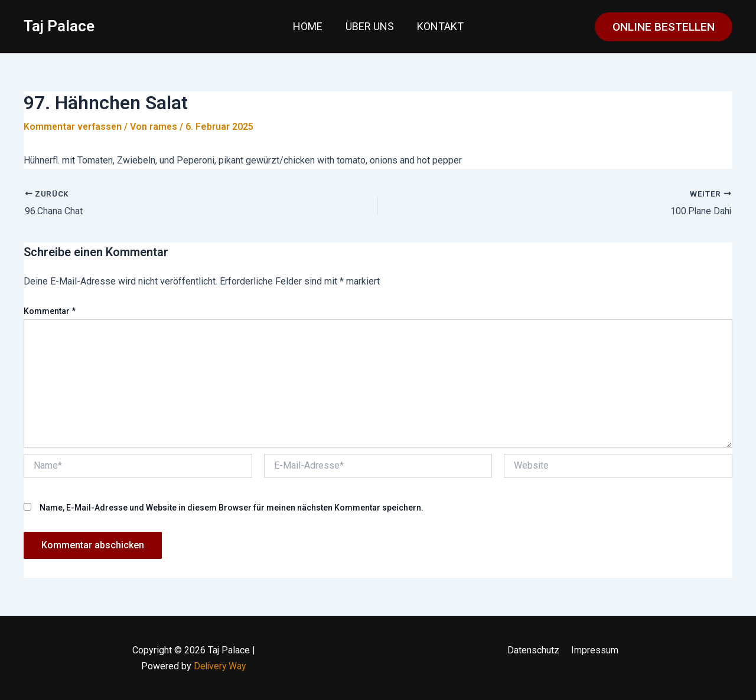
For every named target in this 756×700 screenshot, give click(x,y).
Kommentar (50, 311)
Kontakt (439, 26)
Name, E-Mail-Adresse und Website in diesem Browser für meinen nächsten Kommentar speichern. (232, 507)
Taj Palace (59, 26)
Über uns (370, 26)
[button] (664, 27)
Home (309, 26)
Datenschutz (535, 650)
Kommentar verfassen (74, 127)
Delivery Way (220, 665)
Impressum (594, 650)
